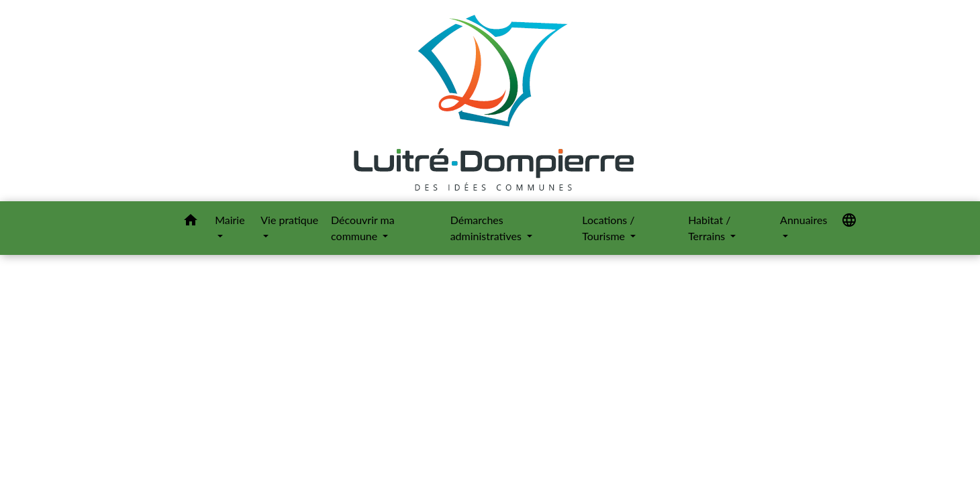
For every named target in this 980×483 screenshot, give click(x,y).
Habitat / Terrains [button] (709, 228)
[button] (191, 222)
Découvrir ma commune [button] (363, 228)
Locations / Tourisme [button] (608, 228)
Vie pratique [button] (289, 220)
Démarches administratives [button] (487, 228)
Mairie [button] (230, 220)
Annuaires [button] (803, 220)
